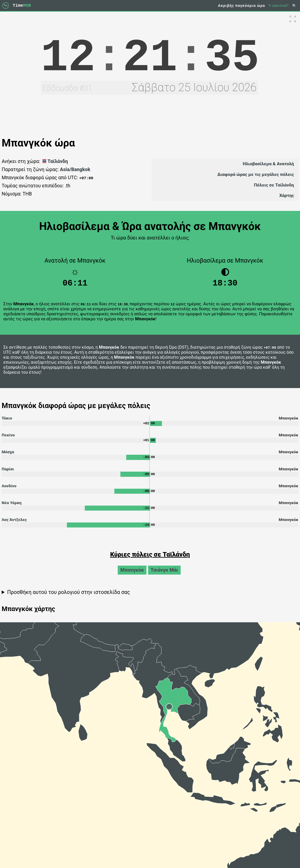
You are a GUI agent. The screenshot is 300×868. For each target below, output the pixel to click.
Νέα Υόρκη (12, 507)
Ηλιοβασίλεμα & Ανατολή (268, 164)
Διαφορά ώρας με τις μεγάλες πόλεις (256, 174)
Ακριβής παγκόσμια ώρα (241, 6)
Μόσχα (8, 455)
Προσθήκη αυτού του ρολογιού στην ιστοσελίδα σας (69, 597)
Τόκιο (7, 420)
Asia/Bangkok (75, 170)
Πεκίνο (8, 438)
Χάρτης (287, 195)
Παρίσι (8, 472)
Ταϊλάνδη (55, 161)
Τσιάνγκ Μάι (164, 575)
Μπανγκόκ (132, 575)
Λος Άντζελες (14, 524)
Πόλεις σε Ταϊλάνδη (274, 185)
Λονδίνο (9, 490)
